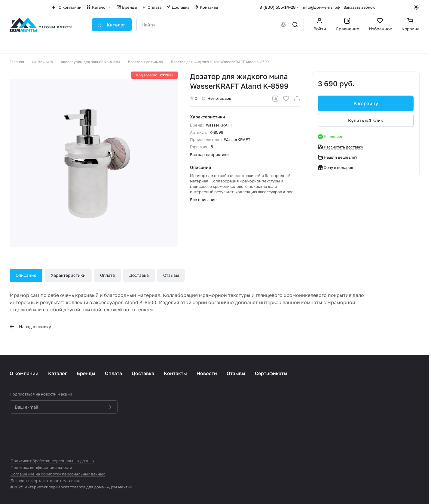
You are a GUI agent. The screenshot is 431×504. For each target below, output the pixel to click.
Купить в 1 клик (366, 120)
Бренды (86, 373)
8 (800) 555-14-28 (278, 7)
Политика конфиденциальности (41, 467)
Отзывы (171, 275)
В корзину (366, 103)
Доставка (139, 275)
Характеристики (68, 275)
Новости (207, 373)
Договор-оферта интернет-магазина (45, 481)
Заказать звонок (359, 7)
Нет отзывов (217, 98)
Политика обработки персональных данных (52, 461)
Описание (26, 275)
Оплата (107, 275)
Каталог (58, 373)
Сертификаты (271, 373)
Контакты (175, 373)
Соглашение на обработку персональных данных (58, 474)
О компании (24, 373)
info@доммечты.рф (321, 7)
